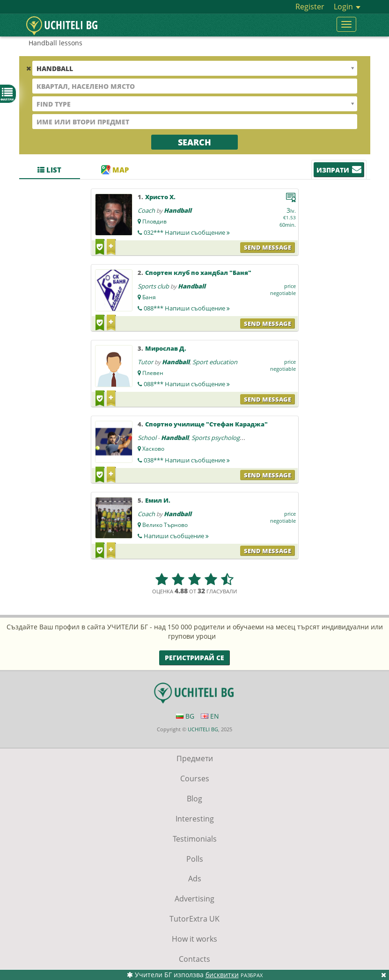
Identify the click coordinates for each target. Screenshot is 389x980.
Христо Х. (160, 197)
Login (347, 7)
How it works (194, 939)
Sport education (215, 362)
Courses (195, 778)
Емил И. (158, 500)
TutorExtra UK (194, 919)
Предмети (195, 758)
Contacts (194, 959)
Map (115, 170)
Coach (146, 210)
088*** (187, 308)
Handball (178, 210)
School (147, 438)
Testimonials (195, 839)
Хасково (153, 449)
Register (310, 7)
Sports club (153, 286)
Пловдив (154, 221)
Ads (195, 879)
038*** (187, 460)
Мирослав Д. (166, 348)
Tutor (145, 362)
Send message (268, 247)
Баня (149, 297)
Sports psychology (217, 438)
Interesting (195, 819)
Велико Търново (165, 525)
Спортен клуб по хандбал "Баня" (198, 273)
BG (185, 716)
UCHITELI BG (203, 729)
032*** (187, 232)
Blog (194, 799)
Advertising (194, 899)
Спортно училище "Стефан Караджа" (206, 424)
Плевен (153, 373)
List (49, 170)
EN (210, 716)
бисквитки (222, 975)
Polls (195, 859)
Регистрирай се (194, 658)
